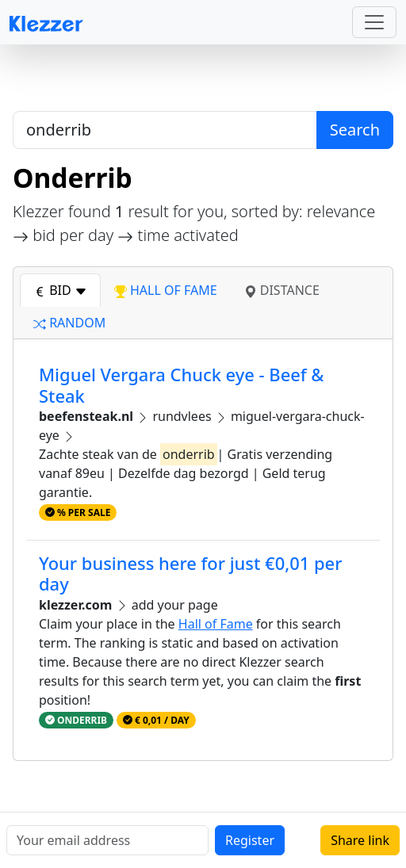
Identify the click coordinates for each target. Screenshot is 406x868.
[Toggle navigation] (374, 22)
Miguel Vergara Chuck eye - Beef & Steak (182, 385)
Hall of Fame (216, 624)
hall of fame (166, 290)
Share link (360, 840)
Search (355, 130)
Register (250, 840)
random (69, 323)
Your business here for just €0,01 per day (190, 574)
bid (60, 290)
